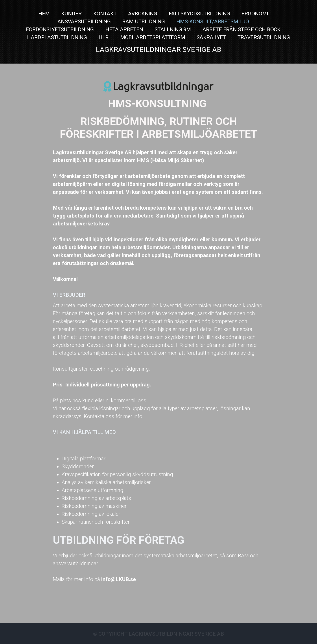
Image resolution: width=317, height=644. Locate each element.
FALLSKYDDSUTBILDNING (199, 14)
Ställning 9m (173, 29)
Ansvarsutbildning (84, 22)
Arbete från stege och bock (241, 29)
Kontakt (105, 14)
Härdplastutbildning (57, 37)
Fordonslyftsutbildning (60, 29)
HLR (104, 37)
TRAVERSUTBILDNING (264, 37)
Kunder (71, 14)
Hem (44, 14)
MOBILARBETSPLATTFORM (153, 37)
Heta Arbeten (124, 29)
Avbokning (143, 14)
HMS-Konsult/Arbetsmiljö (213, 22)
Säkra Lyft (211, 37)
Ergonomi (255, 14)
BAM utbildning (144, 22)
